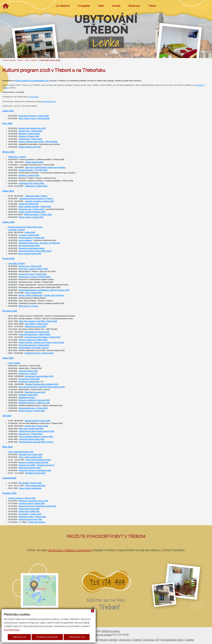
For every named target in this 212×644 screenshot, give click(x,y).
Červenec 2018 (10, 311)
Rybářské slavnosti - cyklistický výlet (34, 403)
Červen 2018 (8, 259)
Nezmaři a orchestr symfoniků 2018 (33, 462)
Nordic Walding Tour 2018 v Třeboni (34, 348)
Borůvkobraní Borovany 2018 (37, 332)
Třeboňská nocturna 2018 (35, 327)
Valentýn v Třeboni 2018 (29, 136)
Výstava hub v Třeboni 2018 (36, 426)
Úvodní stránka (9, 60)
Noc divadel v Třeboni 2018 (30, 483)
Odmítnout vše (77, 637)
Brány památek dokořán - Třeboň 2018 (35, 207)
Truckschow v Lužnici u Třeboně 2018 (35, 277)
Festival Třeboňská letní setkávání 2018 (42, 384)
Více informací (12, 630)
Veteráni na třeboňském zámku (32, 248)
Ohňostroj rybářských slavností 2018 (34, 400)
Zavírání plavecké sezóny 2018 (37, 421)
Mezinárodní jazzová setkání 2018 (39, 376)
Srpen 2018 (8, 358)
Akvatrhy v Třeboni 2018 (29, 175)
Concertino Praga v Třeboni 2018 (32, 274)
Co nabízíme (63, 6)
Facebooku (34, 97)
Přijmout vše (19, 637)
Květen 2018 (8, 222)
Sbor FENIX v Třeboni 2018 (36, 324)
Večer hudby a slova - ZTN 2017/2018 (34, 118)
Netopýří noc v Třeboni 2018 (31, 434)
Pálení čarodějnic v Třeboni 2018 (38, 215)
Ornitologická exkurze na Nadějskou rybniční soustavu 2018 (44, 290)
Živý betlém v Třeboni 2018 (30, 514)
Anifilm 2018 (30, 232)
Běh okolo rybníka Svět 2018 (31, 429)
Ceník (101, 6)
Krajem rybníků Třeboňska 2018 (32, 212)
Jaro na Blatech (25, 240)
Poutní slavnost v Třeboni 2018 (32, 411)
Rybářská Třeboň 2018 (28, 395)
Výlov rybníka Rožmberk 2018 (21, 452)
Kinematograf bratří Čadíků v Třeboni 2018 (42, 337)
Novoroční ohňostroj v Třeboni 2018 (34, 116)
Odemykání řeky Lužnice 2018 (31, 183)
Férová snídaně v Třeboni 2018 (32, 238)
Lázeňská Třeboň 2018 (28, 371)
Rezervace (134, 6)
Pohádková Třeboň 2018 (35, 473)
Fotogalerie (84, 6)
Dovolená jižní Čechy (172, 640)
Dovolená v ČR (151, 640)
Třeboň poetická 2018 (34, 162)
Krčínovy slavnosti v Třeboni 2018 (33, 340)
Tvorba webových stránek (98, 635)
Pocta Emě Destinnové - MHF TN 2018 (35, 335)
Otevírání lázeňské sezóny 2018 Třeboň (35, 251)
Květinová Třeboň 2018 (29, 204)
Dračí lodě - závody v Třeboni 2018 (33, 269)
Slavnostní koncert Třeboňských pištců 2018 (37, 506)
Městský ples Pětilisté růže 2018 (32, 128)
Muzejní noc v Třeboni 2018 (30, 266)
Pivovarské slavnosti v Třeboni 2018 (34, 345)
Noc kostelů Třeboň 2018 (29, 246)
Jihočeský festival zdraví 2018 (32, 439)
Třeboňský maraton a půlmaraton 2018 (35, 470)
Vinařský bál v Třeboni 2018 (30, 139)
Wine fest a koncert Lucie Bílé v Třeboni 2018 (38, 321)
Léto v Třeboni (14, 363)
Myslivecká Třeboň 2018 (29, 382)
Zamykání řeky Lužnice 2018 (31, 455)
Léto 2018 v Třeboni (17, 264)
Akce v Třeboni (31, 60)
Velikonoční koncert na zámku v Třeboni (36, 199)
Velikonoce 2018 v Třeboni (36, 196)
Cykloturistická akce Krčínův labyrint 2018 (36, 431)
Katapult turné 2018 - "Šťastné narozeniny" (37, 465)
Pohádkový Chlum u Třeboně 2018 (39, 353)
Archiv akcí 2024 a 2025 (50, 60)
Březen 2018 (8, 152)
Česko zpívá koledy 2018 (29, 509)
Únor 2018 (7, 123)
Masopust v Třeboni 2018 (29, 134)
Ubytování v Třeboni (130, 640)
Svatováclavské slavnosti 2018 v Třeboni (36, 442)
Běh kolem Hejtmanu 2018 (30, 468)
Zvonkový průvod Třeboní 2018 (32, 504)
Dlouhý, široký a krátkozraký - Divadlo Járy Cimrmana (41, 295)
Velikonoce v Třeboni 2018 (36, 186)
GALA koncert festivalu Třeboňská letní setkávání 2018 (42, 387)
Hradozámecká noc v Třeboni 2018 (33, 408)
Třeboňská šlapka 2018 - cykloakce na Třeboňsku (39, 243)
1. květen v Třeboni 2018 (29, 235)
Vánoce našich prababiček (30, 488)
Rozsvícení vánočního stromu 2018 (33, 501)
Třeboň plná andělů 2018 (29, 511)
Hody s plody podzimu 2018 (30, 457)
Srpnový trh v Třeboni (28, 374)
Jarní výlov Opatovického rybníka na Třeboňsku (46, 167)
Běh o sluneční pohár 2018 (30, 254)
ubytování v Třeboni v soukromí (69, 550)
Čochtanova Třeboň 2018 (29, 379)
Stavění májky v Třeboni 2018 (31, 217)
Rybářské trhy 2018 (27, 398)
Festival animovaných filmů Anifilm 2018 (25, 227)
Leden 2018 (8, 111)
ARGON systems (111, 631)
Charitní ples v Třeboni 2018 (30, 131)
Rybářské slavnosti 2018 (35, 392)
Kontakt (116, 6)
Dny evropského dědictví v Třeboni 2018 (36, 437)
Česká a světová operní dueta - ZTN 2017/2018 (38, 142)
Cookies (190, 640)
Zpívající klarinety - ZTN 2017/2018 (33, 170)
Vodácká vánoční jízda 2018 (30, 519)
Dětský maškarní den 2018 (30, 147)
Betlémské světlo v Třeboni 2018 (32, 517)
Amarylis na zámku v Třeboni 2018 (39, 201)
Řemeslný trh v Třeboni (28, 306)
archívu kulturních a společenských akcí (32, 81)
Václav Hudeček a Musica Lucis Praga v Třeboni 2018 (41, 343)
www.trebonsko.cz (49, 102)
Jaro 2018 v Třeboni (17, 230)
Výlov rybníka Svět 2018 (35, 486)
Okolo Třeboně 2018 (34, 293)
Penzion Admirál (108, 640)
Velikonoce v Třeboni (17, 157)
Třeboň (152, 6)
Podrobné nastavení (47, 637)
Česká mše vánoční (37, 522)
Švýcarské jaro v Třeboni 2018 (31, 209)
